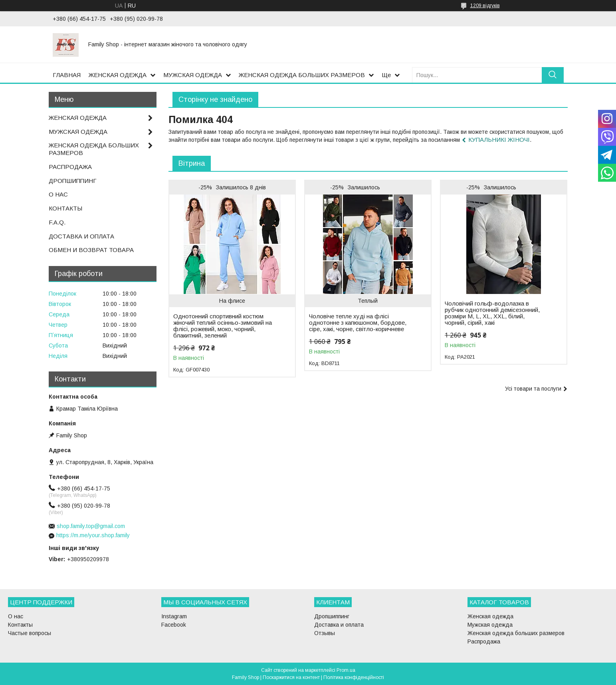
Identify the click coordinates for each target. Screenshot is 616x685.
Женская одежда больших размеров (516, 633)
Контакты (20, 625)
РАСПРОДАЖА (70, 167)
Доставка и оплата (339, 625)
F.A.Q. (57, 222)
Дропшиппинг (332, 616)
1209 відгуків (485, 6)
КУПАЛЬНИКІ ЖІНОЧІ (499, 140)
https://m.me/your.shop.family (93, 535)
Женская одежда (490, 616)
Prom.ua (346, 670)
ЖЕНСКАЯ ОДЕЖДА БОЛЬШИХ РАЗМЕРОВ (302, 75)
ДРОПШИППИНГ (73, 181)
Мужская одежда (490, 625)
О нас (16, 616)
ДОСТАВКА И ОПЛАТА (81, 236)
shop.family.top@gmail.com (91, 526)
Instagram (174, 616)
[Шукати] (553, 75)
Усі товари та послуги (533, 389)
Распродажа (484, 641)
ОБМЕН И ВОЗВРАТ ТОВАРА (91, 250)
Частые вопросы (30, 633)
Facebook (174, 625)
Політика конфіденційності (354, 677)
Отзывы (325, 633)
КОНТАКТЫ (65, 208)
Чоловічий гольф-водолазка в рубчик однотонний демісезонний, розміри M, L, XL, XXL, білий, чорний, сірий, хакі (492, 313)
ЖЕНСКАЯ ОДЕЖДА (118, 75)
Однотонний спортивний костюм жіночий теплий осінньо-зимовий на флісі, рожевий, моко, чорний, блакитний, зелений (223, 326)
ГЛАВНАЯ (67, 75)
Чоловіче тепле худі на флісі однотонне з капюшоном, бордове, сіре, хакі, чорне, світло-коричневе (358, 323)
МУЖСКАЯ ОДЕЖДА (193, 75)
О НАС (58, 194)
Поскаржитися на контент (291, 677)
